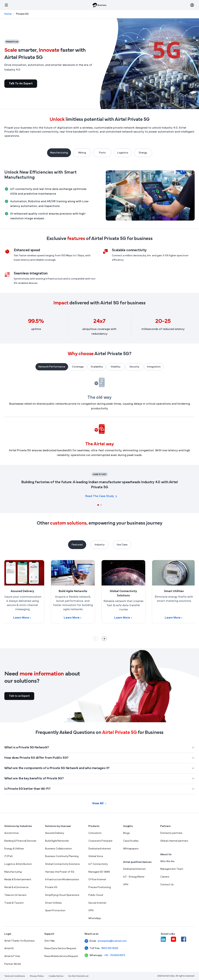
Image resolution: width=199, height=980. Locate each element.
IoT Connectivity (98, 864)
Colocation (95, 833)
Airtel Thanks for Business (19, 941)
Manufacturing (59, 153)
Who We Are (167, 861)
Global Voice (96, 856)
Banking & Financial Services (20, 841)
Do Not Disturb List (78, 976)
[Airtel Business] (99, 5)
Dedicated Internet (100, 849)
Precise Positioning (99, 887)
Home (8, 14)
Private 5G (51, 887)
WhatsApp (95, 918)
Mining (82, 153)
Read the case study (100, 496)
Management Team (172, 869)
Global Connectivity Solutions (62, 864)
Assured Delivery (55, 833)
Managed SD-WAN (99, 872)
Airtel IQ (9, 949)
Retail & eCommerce (16, 887)
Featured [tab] (77, 545)
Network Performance (52, 367)
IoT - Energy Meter (134, 877)
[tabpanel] (99, 488)
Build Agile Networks (57, 841)
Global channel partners (174, 841)
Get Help (50, 941)
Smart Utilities (53, 903)
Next (104, 639)
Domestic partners (171, 833)
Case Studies (131, 841)
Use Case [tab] (122, 545)
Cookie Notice (56, 976)
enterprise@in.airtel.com (107, 941)
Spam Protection (55, 911)
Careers (165, 877)
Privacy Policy (37, 976)
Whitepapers (131, 849)
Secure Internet (97, 903)
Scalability (97, 367)
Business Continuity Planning (62, 856)
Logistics (123, 153)
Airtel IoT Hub (12, 956)
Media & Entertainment (18, 880)
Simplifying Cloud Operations (62, 895)
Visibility (116, 367)
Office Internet (97, 880)
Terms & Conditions (15, 976)
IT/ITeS (9, 856)
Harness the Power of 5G (60, 872)
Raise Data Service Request (60, 949)
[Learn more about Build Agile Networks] (73, 591)
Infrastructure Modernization (62, 880)
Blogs (126, 833)
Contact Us (167, 885)
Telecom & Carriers (15, 895)
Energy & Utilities (14, 849)
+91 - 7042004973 (110, 955)
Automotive (11, 833)
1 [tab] (98, 505)
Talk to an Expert (21, 84)
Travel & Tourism (14, 903)
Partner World (13, 964)
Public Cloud (96, 895)
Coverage (78, 367)
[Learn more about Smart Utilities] (174, 591)
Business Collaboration (58, 849)
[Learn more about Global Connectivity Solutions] (123, 591)
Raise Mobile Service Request (61, 956)
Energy (143, 153)
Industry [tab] (100, 545)
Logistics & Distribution (18, 864)
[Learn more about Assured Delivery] (22, 591)
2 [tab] (101, 505)
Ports (102, 153)
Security (134, 367)
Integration (154, 367)
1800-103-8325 (109, 948)
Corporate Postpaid (100, 841)
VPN (91, 911)
